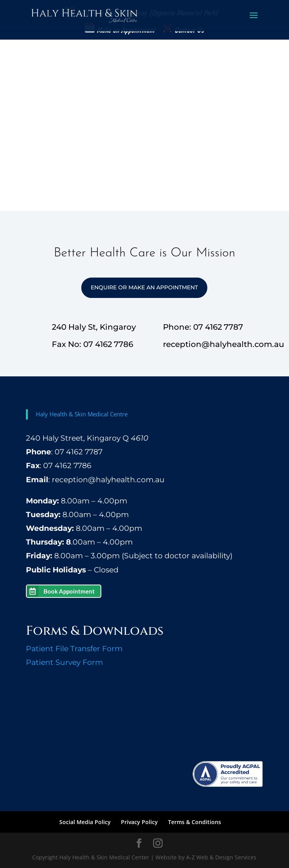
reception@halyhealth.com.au (108, 480)
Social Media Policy (85, 822)
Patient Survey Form (64, 662)
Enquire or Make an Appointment (144, 287)
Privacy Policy (139, 822)
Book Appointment (69, 591)
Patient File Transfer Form (74, 649)
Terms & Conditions (195, 822)
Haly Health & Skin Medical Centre (82, 414)
